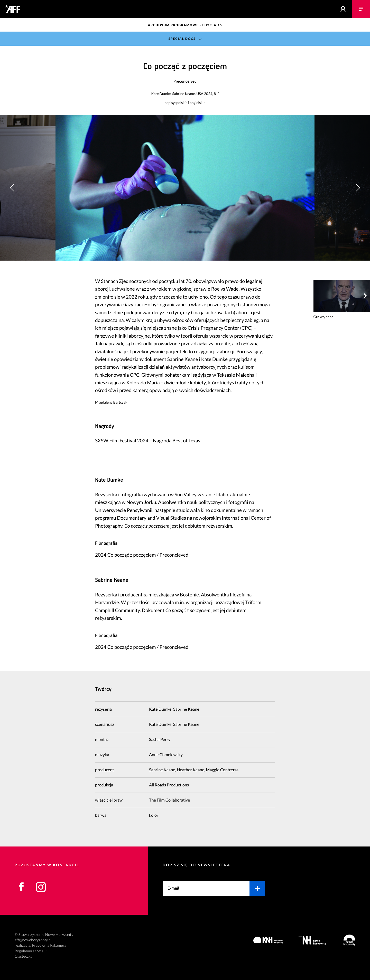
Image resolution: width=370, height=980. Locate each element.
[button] (358, 188)
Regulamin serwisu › (31, 951)
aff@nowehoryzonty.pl (33, 940)
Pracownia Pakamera (49, 945)
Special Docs (182, 39)
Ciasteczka (24, 957)
